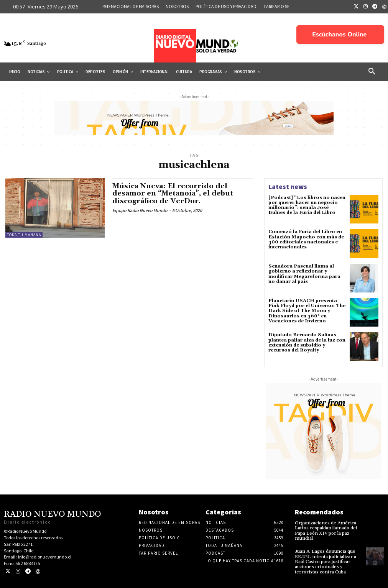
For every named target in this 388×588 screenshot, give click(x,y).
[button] (372, 72)
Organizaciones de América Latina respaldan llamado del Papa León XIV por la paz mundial (326, 531)
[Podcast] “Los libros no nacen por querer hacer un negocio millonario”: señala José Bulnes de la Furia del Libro (307, 205)
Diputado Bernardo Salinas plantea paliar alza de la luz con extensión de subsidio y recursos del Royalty (307, 342)
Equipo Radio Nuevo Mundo (140, 210)
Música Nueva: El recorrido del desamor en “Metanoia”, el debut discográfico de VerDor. (173, 194)
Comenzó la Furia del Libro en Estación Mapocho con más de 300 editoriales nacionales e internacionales (306, 239)
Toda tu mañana (24, 235)
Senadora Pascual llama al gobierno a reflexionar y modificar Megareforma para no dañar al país (304, 274)
